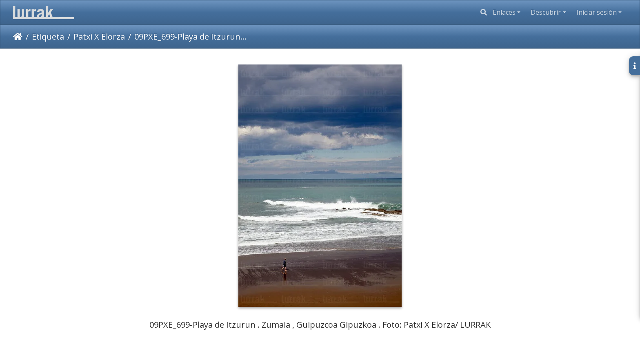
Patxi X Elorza (99, 37)
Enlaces (504, 12)
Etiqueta (48, 37)
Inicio (18, 37)
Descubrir (546, 12)
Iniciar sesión (597, 12)
